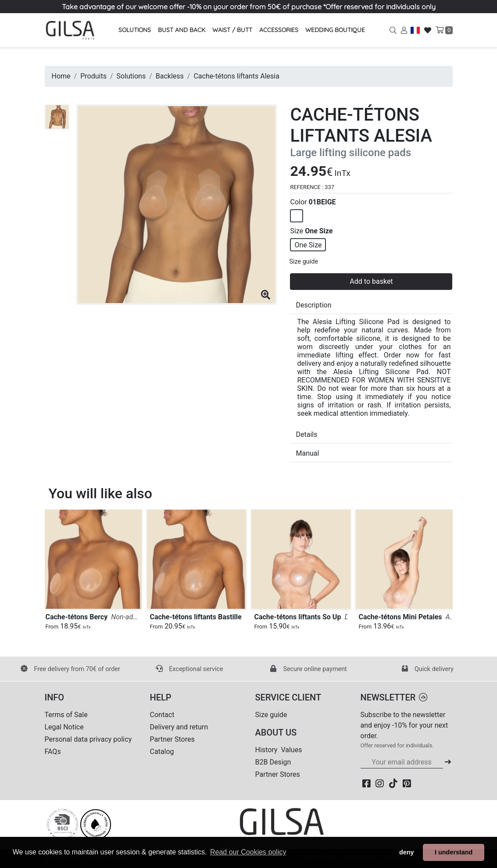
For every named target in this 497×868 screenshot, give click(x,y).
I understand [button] (454, 852)
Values (291, 750)
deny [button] (407, 852)
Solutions (131, 76)
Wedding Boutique (335, 30)
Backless (170, 76)
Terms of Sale (66, 715)
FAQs (53, 752)
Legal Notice (64, 727)
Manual (307, 453)
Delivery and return (179, 727)
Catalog (162, 752)
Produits (93, 76)
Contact (162, 715)
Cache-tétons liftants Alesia (236, 76)
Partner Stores (172, 739)
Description (313, 305)
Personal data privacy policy (88, 739)
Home (61, 76)
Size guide (304, 262)
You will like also (100, 493)
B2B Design (273, 762)
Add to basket (371, 281)
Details (306, 434)
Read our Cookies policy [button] (248, 852)
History (266, 750)
